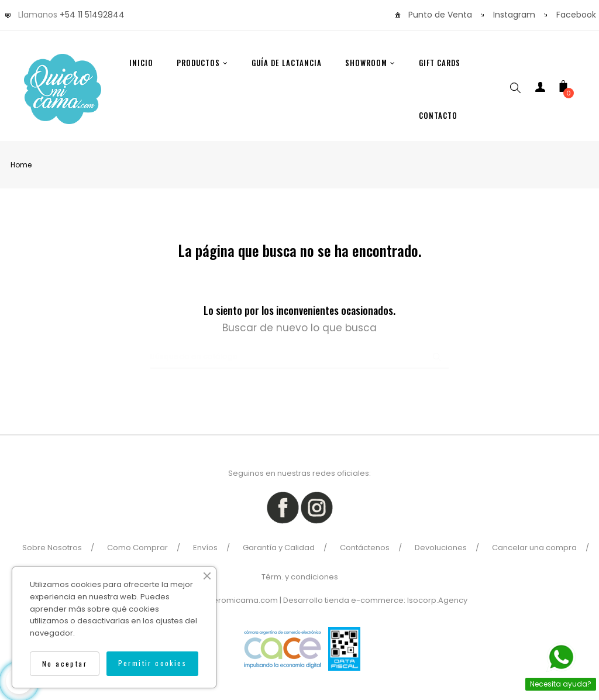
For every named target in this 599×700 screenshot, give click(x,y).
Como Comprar (137, 548)
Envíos (205, 548)
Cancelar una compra (534, 548)
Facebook (576, 15)
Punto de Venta (440, 15)
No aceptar (65, 663)
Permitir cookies (152, 663)
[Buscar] (299, 357)
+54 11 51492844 (92, 15)
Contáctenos (365, 548)
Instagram (514, 15)
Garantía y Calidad (279, 548)
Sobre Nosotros (52, 548)
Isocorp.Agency (437, 600)
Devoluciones (441, 548)
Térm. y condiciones (300, 577)
